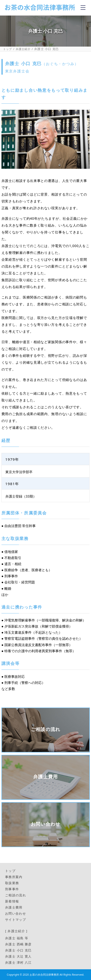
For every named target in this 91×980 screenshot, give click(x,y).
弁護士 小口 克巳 (18, 950)
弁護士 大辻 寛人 (18, 956)
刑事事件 (12, 889)
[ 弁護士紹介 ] (16, 931)
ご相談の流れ (16, 895)
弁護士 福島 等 (17, 938)
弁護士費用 (14, 907)
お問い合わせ (16, 913)
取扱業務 (12, 883)
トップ (8, 49)
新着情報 (12, 901)
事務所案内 (14, 877)
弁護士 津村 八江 (18, 962)
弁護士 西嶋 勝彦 (18, 944)
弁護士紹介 (23, 49)
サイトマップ (16, 920)
